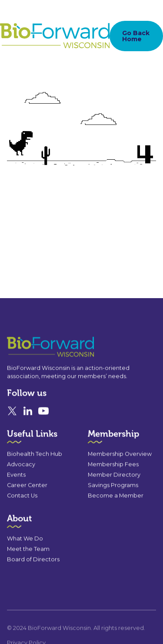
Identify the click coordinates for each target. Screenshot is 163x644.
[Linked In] (28, 412)
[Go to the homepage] (35, 348)
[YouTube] (43, 412)
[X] (12, 412)
